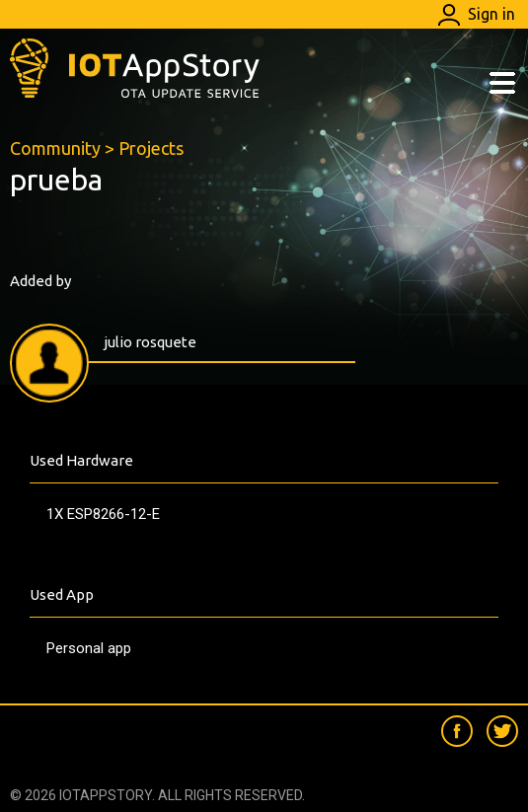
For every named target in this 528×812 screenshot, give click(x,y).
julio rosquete (150, 342)
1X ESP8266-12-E (103, 514)
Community (55, 148)
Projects (151, 148)
